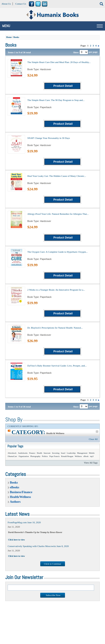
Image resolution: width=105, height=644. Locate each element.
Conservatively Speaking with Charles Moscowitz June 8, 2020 (38, 546)
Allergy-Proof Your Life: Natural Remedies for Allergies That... (58, 214)
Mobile (92, 453)
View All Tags (91, 463)
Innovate (47, 453)
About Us (6, 4)
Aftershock (12, 453)
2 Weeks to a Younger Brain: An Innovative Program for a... (56, 290)
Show (76, 52)
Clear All (93, 439)
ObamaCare (12, 456)
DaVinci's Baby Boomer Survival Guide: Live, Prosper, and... (57, 366)
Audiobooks (23, 453)
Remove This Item (97, 432)
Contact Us (21, 4)
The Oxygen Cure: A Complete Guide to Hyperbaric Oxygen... (58, 252)
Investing (56, 453)
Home (9, 37)
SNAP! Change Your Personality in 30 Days (49, 138)
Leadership (71, 453)
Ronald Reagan (67, 456)
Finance (32, 453)
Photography (35, 456)
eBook (86, 456)
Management (82, 453)
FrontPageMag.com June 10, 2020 (24, 522)
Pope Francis (55, 456)
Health (40, 453)
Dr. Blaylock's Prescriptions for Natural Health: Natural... (55, 328)
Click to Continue (52, 564)
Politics (45, 456)
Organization (24, 456)
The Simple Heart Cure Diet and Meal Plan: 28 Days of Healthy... (59, 62)
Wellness (78, 456)
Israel (63, 453)
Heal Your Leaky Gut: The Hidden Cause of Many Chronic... (57, 176)
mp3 (92, 456)
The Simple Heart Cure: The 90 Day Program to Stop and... (56, 100)
